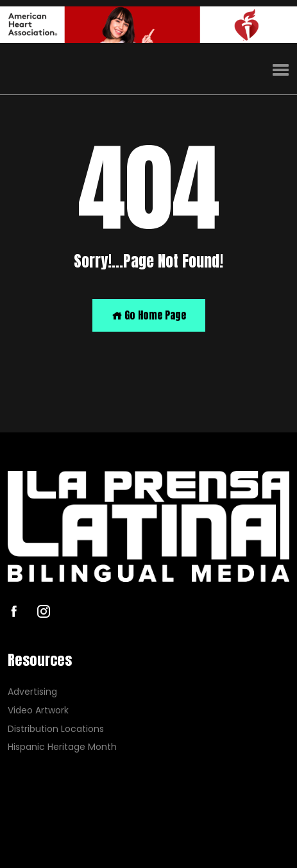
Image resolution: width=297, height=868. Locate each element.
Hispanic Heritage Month (62, 747)
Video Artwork (38, 711)
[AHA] (148, 25)
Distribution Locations (56, 729)
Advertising (32, 692)
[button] (281, 70)
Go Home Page (149, 315)
